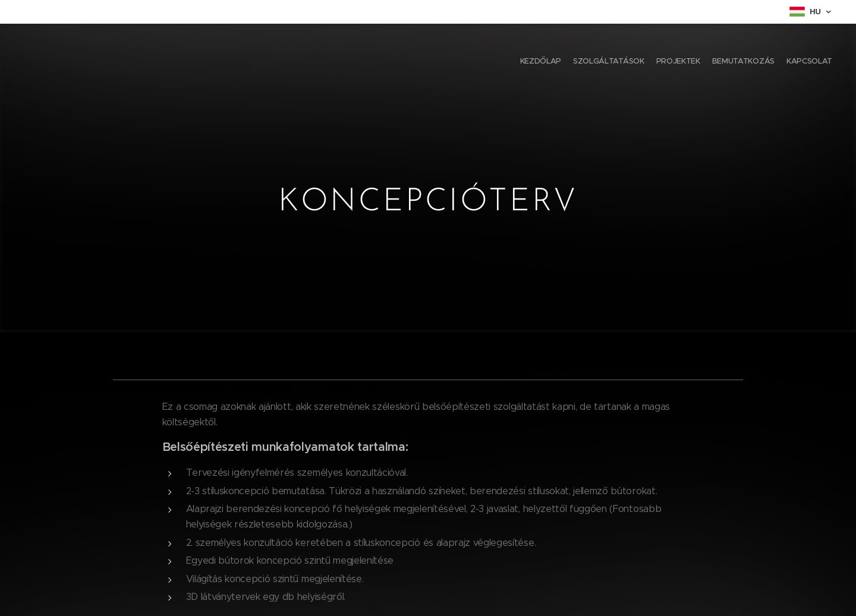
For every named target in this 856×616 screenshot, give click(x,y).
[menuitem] (786, 62)
